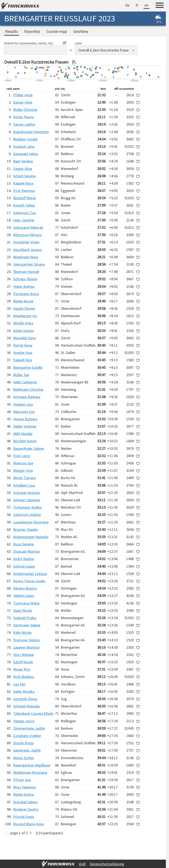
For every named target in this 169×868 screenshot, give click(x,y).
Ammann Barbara (27, 397)
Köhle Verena (23, 331)
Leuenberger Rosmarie (31, 522)
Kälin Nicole (22, 632)
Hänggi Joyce (24, 721)
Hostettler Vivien (26, 242)
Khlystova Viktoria (27, 235)
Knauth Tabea (24, 205)
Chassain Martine (26, 551)
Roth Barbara (24, 677)
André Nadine (24, 559)
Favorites (32, 31)
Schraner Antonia (26, 493)
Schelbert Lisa (24, 485)
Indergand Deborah (28, 227)
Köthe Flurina (24, 117)
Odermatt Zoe (24, 213)
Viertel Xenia (23, 345)
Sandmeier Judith (27, 750)
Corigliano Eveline (27, 736)
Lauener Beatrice (26, 647)
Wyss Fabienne (24, 787)
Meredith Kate (24, 338)
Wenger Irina (23, 470)
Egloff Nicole (23, 662)
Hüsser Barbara (25, 419)
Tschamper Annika (27, 507)
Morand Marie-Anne (28, 824)
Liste (78, 43)
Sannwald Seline (26, 154)
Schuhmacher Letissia (30, 574)
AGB (82, 864)
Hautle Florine (24, 308)
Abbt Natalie (23, 434)
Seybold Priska (25, 618)
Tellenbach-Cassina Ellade (33, 713)
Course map (57, 31)
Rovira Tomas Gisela (29, 581)
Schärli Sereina (24, 176)
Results (12, 31)
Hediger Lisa (23, 404)
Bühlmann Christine (28, 389)
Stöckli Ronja (23, 743)
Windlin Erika (23, 323)
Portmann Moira (26, 294)
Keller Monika (24, 691)
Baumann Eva (24, 412)
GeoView (81, 31)
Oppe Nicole (23, 610)
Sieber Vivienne (25, 426)
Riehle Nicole (23, 301)
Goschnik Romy (25, 699)
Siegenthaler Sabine (28, 448)
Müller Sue (21, 375)
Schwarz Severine (27, 500)
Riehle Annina (24, 794)
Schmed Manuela (26, 706)
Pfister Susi (22, 780)
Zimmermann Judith (29, 728)
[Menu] (160, 6)
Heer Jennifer (24, 220)
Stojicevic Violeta (26, 640)
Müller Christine (25, 110)
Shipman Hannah (26, 272)
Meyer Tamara (24, 478)
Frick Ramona (24, 191)
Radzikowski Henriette (31, 132)
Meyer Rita (22, 669)
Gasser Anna (23, 102)
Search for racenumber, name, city (35, 43)
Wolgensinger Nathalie (31, 537)
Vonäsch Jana (24, 146)
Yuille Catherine (25, 382)
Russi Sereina (23, 544)
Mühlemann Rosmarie (30, 772)
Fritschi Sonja (24, 817)
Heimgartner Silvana (29, 264)
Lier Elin (19, 684)
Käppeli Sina (23, 360)
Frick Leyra (22, 456)
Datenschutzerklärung (107, 864)
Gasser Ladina (24, 124)
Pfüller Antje (23, 95)
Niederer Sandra (26, 809)
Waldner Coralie (25, 139)
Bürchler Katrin (25, 441)
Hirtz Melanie (23, 655)
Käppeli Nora (23, 183)
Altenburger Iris (25, 316)
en (146, 5)
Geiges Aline (23, 169)
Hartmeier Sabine (27, 625)
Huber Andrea (24, 286)
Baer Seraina (23, 161)
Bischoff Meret (25, 198)
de (127, 5)
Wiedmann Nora (26, 257)
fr (137, 5)
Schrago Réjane (25, 279)
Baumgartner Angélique (32, 765)
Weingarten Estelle (28, 367)
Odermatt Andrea (27, 515)
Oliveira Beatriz (25, 588)
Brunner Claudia (25, 529)
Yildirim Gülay (24, 596)
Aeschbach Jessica (28, 250)
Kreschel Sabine (25, 802)
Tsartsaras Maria (26, 603)
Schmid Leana (24, 566)
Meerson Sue (23, 463)
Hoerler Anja (23, 353)
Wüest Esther (24, 758)
